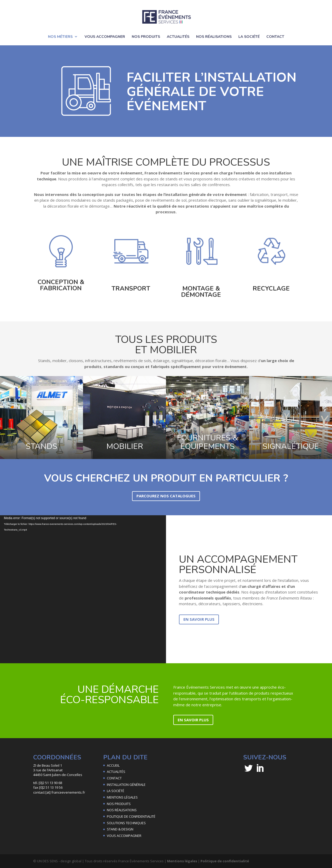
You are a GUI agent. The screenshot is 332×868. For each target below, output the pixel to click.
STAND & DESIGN (120, 829)
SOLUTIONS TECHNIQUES (126, 823)
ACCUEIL (113, 765)
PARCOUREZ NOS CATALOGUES (166, 496)
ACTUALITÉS (178, 37)
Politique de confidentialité (225, 861)
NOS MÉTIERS (60, 37)
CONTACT (275, 37)
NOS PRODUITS (146, 37)
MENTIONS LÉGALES (122, 797)
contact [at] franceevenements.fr (59, 792)
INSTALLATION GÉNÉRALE (126, 785)
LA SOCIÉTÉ (249, 37)
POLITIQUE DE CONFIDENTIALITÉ (131, 816)
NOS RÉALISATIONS (214, 37)
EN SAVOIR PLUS (199, 619)
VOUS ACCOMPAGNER (105, 37)
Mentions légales (182, 861)
